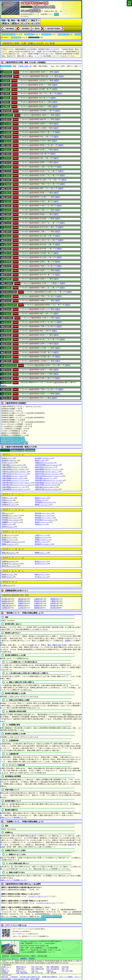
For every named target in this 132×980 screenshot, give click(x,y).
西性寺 (8, 245)
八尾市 (7, 585)
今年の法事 (65, 967)
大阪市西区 (45, 478)
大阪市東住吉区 (17, 483)
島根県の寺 (38, 606)
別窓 (23, 438)
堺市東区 (44, 518)
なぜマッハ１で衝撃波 (66, 977)
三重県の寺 (54, 601)
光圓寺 (8, 128)
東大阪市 (11, 564)
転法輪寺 (9, 318)
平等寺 (8, 339)
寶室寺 (8, 344)
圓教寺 (7, 89)
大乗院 (8, 288)
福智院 (8, 335)
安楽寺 (7, 81)
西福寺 (8, 249)
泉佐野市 (10, 461)
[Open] (16, 72)
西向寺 (8, 240)
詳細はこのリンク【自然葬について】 (14, 880)
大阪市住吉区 (47, 472)
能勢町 (41, 553)
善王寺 (8, 270)
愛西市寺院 (5, 977)
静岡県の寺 (22, 601)
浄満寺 (8, 189)
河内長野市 (44, 502)
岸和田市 (9, 505)
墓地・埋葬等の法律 (38, 969)
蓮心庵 (8, 398)
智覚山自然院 (11, 292)
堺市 (7, 513)
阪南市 (41, 561)
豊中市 (41, 542)
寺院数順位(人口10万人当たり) (11, 440)
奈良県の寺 (54, 603)
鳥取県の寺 (22, 606)
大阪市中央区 (48, 474)
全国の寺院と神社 (9, 34)
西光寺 (8, 236)
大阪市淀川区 (47, 489)
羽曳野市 (9, 561)
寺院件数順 (30, 450)
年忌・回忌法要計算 (53, 969)
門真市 (40, 500)
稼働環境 (24, 959)
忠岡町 (42, 540)
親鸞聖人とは (5, 971)
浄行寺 (8, 163)
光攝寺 (8, 132)
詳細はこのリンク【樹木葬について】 (14, 818)
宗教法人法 (50, 971)
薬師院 (8, 378)
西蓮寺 (8, 257)
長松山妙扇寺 (11, 305)
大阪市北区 (45, 467)
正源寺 (8, 219)
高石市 (8, 538)
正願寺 (8, 214)
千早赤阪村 (12, 542)
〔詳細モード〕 (6, 66)
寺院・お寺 (65, 969)
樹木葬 (3, 847)
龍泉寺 (8, 394)
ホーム (56, 14)
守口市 (41, 577)
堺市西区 (10, 518)
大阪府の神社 (46, 34)
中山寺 (8, 296)
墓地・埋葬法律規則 (53, 967)
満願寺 (8, 361)
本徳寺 (8, 357)
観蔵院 (8, 111)
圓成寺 (7, 98)
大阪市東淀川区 (17, 485)
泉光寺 (8, 266)
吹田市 (7, 524)
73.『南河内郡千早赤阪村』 (53, 29)
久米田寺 (9, 115)
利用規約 (32, 959)
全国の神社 (29, 34)
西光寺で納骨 (35, 979)
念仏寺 (8, 322)
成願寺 (8, 197)
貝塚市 (8, 498)
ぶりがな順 (5, 450)
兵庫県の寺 (38, 603)
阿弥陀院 (8, 72)
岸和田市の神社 (63, 34)
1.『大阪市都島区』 (9, 29)
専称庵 (8, 262)
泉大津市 (43, 458)
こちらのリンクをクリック (37, 896)
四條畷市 (11, 522)
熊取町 (42, 505)
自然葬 (67, 641)
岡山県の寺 (54, 606)
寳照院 (8, 348)
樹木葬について (6, 967)
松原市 (8, 575)
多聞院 (8, 279)
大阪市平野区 (46, 485)
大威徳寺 (9, 283)
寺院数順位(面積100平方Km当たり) (12, 443)
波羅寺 (8, 327)
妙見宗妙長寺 (11, 365)
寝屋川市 (9, 553)
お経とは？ (35, 971)
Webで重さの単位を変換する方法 (30, 977)
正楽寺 (8, 206)
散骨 (32, 645)
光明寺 (8, 137)
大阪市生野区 (13, 467)
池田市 (7, 458)
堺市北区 (43, 513)
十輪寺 (8, 145)
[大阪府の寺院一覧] (25, 66)
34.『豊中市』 (36, 29)
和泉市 (40, 461)
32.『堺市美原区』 (25, 29)
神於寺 (8, 193)
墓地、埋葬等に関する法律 (57, 645)
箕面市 (7, 577)
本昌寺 (8, 352)
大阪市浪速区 (13, 478)
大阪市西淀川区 (49, 480)
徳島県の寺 (38, 608)
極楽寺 (8, 119)
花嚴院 (7, 106)
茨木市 (8, 463)
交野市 (7, 500)
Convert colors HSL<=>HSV (21, 979)
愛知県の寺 (38, 601)
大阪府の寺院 (16, 37)
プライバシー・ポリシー (10, 959)
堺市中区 (43, 516)
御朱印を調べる (21, 967)
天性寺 (8, 314)
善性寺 (8, 275)
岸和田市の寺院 (34, 37)
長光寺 (8, 301)
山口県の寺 (22, 608)
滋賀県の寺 (6, 603)
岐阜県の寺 (6, 601)
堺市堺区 (11, 516)
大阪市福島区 (14, 487)
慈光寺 (8, 141)
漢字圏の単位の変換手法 (49, 977)
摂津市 (40, 524)
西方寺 (8, 253)
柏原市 (41, 498)
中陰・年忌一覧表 (37, 967)
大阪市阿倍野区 (47, 465)
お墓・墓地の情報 (22, 973)
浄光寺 (8, 158)
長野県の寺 (54, 599)
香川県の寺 (54, 608)
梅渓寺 (8, 331)
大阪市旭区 (12, 465)
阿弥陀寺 (8, 76)
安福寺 (7, 85)
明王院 (8, 370)
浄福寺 (8, 176)
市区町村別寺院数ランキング (11, 438)
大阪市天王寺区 (48, 476)
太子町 (9, 535)
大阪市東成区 (48, 483)
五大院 (8, 124)
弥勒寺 (8, 374)
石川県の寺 (6, 599)
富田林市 (43, 544)
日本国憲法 (5, 973)
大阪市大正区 (15, 474)
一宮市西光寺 (14, 977)
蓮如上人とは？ (21, 971)
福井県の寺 (22, 599)
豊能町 (9, 544)
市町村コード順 (18, 450)
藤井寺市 (10, 566)
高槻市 (41, 538)
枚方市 (41, 564)
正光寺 (8, 223)
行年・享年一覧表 (67, 971)
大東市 (41, 535)
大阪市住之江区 (15, 472)
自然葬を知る (20, 969)
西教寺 (8, 232)
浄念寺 (8, 167)
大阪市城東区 (48, 469)
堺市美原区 (45, 520)
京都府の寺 (22, 603)
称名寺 (8, 150)
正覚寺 (8, 201)
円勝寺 (7, 94)
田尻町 (9, 540)
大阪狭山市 (45, 463)
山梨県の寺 (38, 599)
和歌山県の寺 (7, 606)
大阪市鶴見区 (13, 476)
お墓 (32, 836)
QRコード (19, 931)
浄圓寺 (8, 154)
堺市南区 (11, 520)
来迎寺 (8, 390)
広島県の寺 (6, 608)
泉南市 (8, 527)
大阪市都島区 (15, 489)
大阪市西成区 (14, 480)
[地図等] (57, 72)
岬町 (41, 575)
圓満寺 (7, 102)
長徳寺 (8, 309)
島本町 (42, 522)
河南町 (9, 502)
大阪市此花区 (14, 469)
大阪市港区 (45, 487)
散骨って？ (5, 969)
